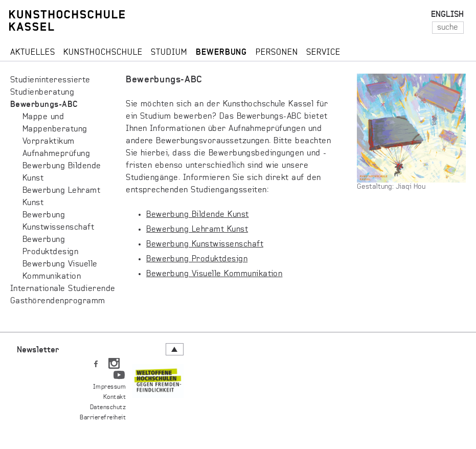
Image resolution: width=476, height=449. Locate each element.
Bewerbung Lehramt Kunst (197, 230)
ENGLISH (447, 15)
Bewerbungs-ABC (44, 105)
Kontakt (115, 397)
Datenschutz (108, 408)
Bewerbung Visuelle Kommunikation (214, 274)
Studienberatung (42, 93)
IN (114, 362)
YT (119, 373)
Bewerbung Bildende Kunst (198, 215)
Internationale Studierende (63, 289)
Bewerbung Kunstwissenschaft (205, 244)
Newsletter (38, 350)
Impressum (109, 387)
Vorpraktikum (49, 142)
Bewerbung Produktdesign (197, 259)
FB (96, 362)
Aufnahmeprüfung (56, 154)
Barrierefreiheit (103, 418)
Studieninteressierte (50, 80)
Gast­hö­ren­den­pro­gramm (58, 301)
